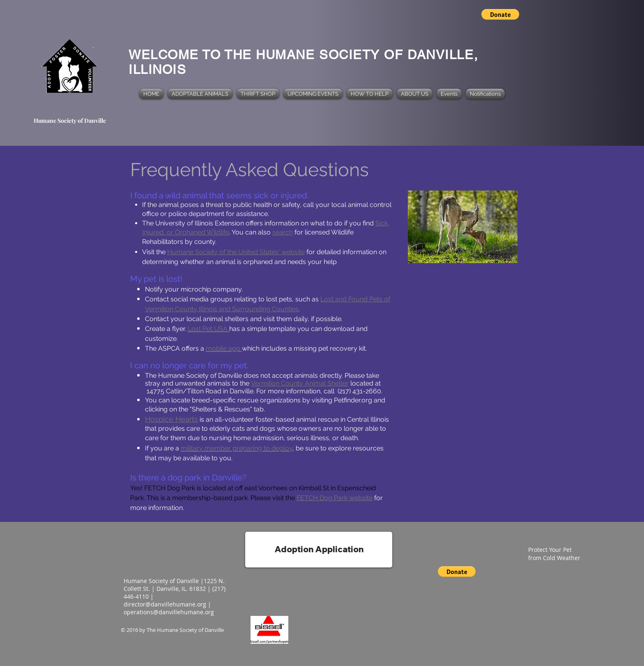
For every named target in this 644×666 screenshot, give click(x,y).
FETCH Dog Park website (335, 498)
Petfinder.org (353, 400)
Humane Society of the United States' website (236, 252)
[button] (500, 14)
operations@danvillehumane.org (169, 612)
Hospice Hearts (171, 419)
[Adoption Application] (319, 550)
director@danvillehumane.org (165, 604)
